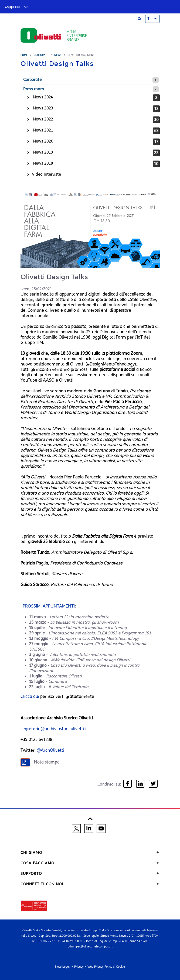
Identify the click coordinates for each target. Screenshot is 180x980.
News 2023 (43, 108)
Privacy (79, 967)
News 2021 (43, 130)
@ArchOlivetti (50, 750)
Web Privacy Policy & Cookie (106, 967)
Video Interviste (46, 174)
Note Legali (63, 967)
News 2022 (43, 119)
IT (148, 19)
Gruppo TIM (12, 7)
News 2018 (43, 163)
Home (24, 55)
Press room (34, 89)
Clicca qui (30, 696)
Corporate (41, 55)
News (58, 55)
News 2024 (43, 97)
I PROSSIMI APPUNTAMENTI (48, 606)
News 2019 (43, 152)
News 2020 (43, 141)
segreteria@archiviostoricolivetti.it (54, 729)
